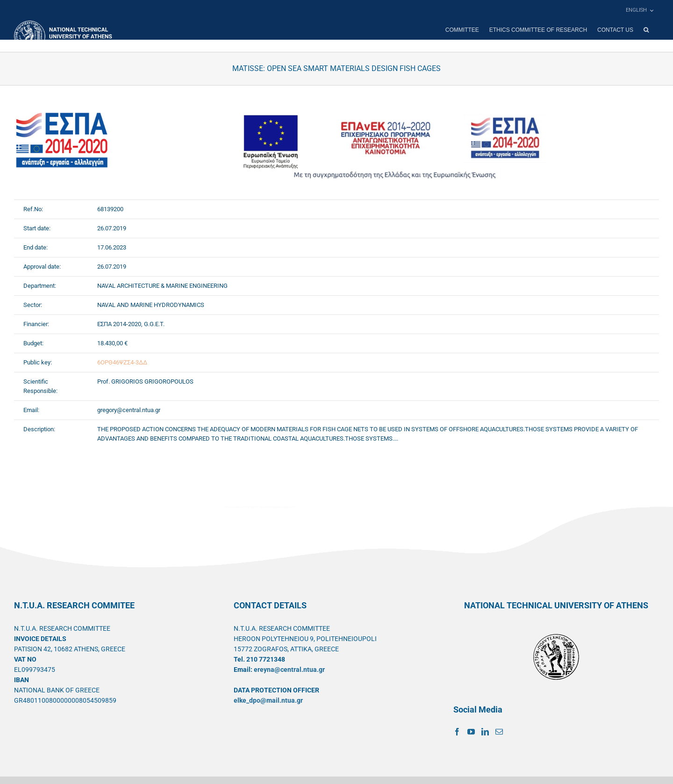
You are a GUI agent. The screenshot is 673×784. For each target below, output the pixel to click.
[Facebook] (457, 732)
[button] (646, 30)
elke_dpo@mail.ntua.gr (268, 700)
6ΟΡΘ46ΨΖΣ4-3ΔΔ (122, 362)
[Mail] (499, 732)
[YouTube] (471, 732)
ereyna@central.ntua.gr (289, 670)
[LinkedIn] (485, 732)
